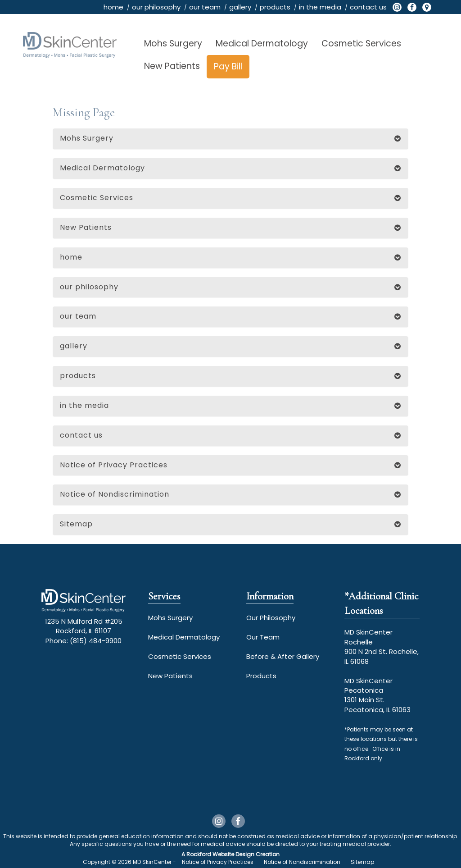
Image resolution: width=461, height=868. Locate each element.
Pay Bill (228, 66)
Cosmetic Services (361, 43)
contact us (368, 7)
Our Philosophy (271, 618)
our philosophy (156, 7)
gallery (240, 7)
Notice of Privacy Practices (114, 465)
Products (261, 676)
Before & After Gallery (283, 656)
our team (205, 7)
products (275, 7)
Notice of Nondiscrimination (115, 494)
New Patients (172, 66)
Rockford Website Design (220, 854)
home (113, 7)
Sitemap (76, 524)
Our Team (263, 637)
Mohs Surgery (173, 43)
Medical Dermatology (262, 43)
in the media (320, 7)
